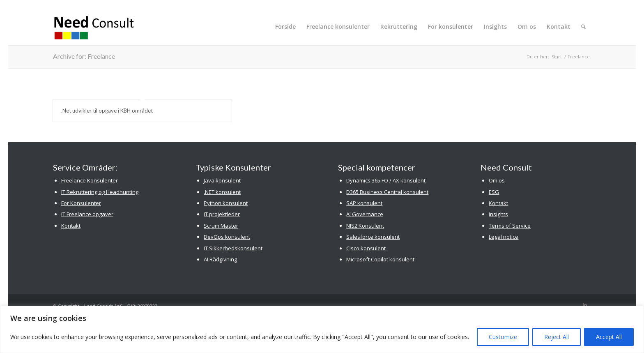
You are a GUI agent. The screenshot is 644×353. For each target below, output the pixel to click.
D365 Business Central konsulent (387, 192)
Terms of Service (510, 226)
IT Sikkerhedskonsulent (233, 248)
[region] (322, 329)
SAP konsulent (364, 203)
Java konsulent (222, 180)
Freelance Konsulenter (90, 180)
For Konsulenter (81, 203)
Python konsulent (226, 203)
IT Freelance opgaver (87, 214)
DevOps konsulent (227, 237)
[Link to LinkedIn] (585, 305)
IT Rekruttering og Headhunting (100, 192)
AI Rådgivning (220, 259)
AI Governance (365, 214)
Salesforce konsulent (373, 237)
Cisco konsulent (366, 248)
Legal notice (504, 237)
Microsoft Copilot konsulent (380, 259)
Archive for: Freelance (84, 56)
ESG (494, 192)
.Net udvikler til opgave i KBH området (107, 111)
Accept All (609, 337)
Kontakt (71, 226)
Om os (497, 180)
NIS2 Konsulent (365, 226)
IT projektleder (222, 214)
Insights (498, 214)
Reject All (557, 337)
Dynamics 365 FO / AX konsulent (386, 180)
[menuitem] (285, 27)
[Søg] (583, 27)
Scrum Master (221, 226)
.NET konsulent (222, 192)
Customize (503, 337)
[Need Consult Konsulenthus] (94, 27)
